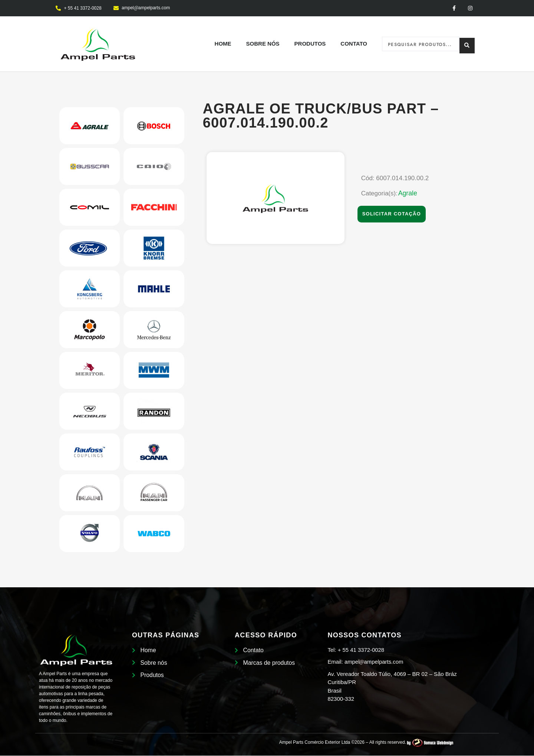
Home (223, 44)
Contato (354, 44)
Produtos (310, 44)
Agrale (408, 194)
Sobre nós (263, 44)
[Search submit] (467, 44)
